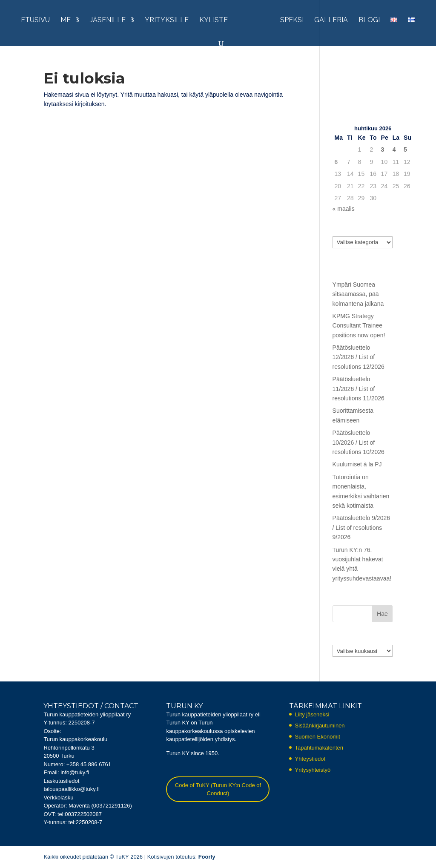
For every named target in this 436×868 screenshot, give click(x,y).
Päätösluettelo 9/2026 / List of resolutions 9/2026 (361, 527)
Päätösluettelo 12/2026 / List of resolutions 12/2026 (359, 357)
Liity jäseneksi (312, 714)
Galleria (331, 20)
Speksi (292, 20)
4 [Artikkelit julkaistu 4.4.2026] (394, 149)
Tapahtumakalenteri (319, 748)
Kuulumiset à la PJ (357, 464)
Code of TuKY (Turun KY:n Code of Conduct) (218, 789)
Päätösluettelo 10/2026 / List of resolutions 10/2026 (359, 442)
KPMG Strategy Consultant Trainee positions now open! (359, 326)
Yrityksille (167, 20)
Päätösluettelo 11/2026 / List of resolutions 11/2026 (359, 389)
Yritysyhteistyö (313, 770)
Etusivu (35, 20)
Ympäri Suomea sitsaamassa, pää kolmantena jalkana (358, 294)
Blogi (369, 20)
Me (66, 20)
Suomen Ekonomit (318, 737)
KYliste (214, 20)
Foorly (207, 857)
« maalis (344, 209)
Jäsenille (108, 20)
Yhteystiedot (310, 759)
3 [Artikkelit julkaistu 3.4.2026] (383, 149)
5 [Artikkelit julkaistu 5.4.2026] (405, 149)
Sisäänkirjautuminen (320, 726)
